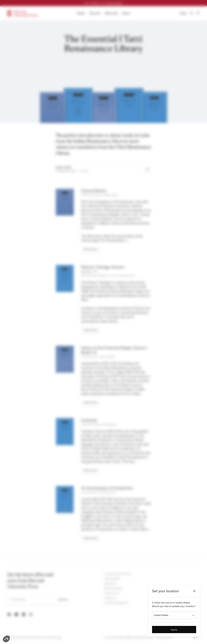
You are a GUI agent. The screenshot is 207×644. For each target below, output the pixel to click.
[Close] (194, 591)
